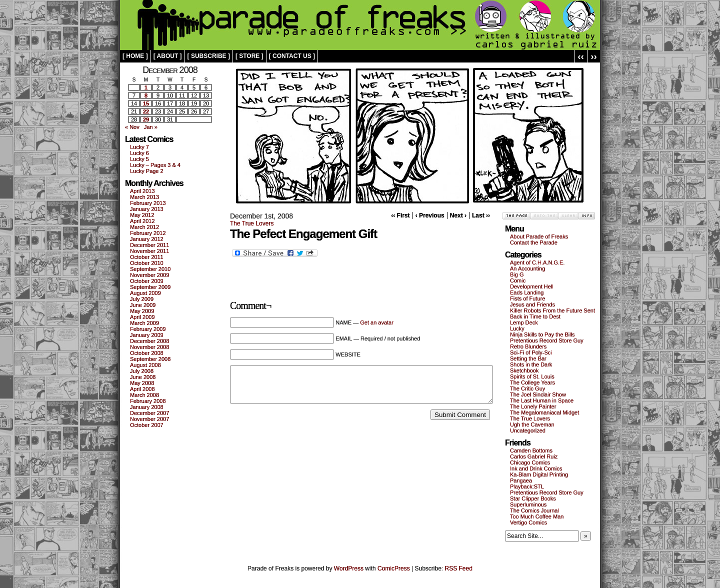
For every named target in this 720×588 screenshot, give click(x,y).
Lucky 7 (139, 147)
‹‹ (581, 56)
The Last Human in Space (542, 400)
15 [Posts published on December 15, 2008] (146, 103)
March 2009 (144, 323)
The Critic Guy (527, 388)
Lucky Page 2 (147, 171)
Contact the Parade (534, 242)
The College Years (532, 382)
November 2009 (149, 275)
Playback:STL (527, 486)
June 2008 (143, 377)
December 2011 (149, 245)
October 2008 (147, 353)
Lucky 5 (139, 159)
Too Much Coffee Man (537, 516)
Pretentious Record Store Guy (547, 340)
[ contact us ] (292, 56)
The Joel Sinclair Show (538, 394)
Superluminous (528, 504)
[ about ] (168, 56)
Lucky (517, 328)
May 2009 (142, 311)
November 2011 (149, 251)
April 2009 (142, 317)
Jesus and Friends (532, 304)
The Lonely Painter (533, 406)
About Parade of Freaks (539, 236)
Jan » (151, 127)
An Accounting (527, 268)
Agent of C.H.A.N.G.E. (537, 262)
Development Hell (532, 286)
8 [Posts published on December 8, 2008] (146, 95)
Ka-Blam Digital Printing (539, 474)
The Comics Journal (534, 510)
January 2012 (147, 239)
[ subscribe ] (209, 56)
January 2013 (147, 209)
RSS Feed (459, 568)
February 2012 (148, 233)
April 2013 (142, 191)
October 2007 (147, 425)
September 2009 (150, 287)
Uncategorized (528, 430)
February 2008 (148, 401)
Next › (458, 215)
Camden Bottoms (531, 450)
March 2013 (144, 197)
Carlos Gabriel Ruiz (534, 456)
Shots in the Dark (531, 364)
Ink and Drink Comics (536, 468)
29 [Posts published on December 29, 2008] (146, 119)
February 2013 (148, 203)
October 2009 (147, 281)
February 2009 (148, 329)
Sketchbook (524, 370)
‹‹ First (400, 215)
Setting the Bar (528, 358)
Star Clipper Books (533, 498)
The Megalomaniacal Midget (544, 412)
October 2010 (147, 263)
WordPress (349, 568)
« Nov (132, 127)
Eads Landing (527, 292)
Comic (518, 280)
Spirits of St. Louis (532, 376)
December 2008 (149, 341)
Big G (517, 274)
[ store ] (249, 56)
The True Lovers (252, 223)
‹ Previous (430, 215)
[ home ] (135, 56)
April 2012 (142, 221)
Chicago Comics (530, 462)
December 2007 (149, 413)
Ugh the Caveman (532, 424)
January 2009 (147, 335)
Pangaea (521, 480)
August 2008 (145, 365)
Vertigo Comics (528, 522)
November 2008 (149, 347)
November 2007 (149, 419)
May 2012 (142, 215)
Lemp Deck (524, 322)
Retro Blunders (528, 346)
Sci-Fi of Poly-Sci (531, 352)
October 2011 (147, 257)
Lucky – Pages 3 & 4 (155, 165)
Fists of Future (527, 298)
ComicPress (394, 568)
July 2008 (142, 371)
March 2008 (144, 395)
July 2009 (142, 299)
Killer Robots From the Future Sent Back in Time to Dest (552, 313)
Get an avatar (377, 322)
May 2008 (142, 383)
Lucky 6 (139, 153)
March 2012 (144, 227)
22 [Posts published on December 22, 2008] (146, 111)
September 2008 (150, 359)
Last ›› (481, 215)
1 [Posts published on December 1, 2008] (146, 87)
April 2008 (142, 389)
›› (594, 56)
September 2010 (150, 269)
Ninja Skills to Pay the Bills (542, 334)
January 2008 (147, 407)
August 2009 (145, 293)
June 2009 (143, 305)
